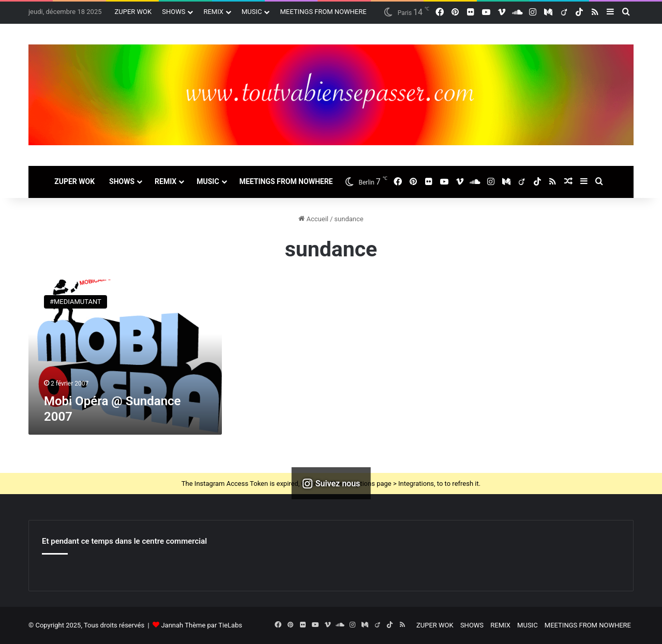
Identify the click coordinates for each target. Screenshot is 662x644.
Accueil (313, 219)
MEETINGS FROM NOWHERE (323, 12)
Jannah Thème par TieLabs (201, 625)
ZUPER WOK (133, 12)
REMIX (213, 12)
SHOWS (174, 12)
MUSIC (252, 12)
